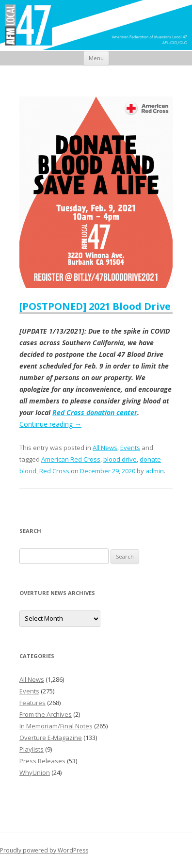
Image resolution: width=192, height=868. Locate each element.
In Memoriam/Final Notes (56, 726)
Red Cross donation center (95, 412)
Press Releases (42, 761)
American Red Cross (71, 459)
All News (105, 448)
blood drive (120, 459)
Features (32, 703)
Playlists (32, 749)
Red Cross (54, 471)
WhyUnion (35, 772)
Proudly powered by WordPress (44, 850)
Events (130, 448)
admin (155, 471)
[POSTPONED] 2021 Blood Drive (95, 306)
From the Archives (46, 714)
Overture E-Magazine (51, 738)
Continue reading (50, 424)
